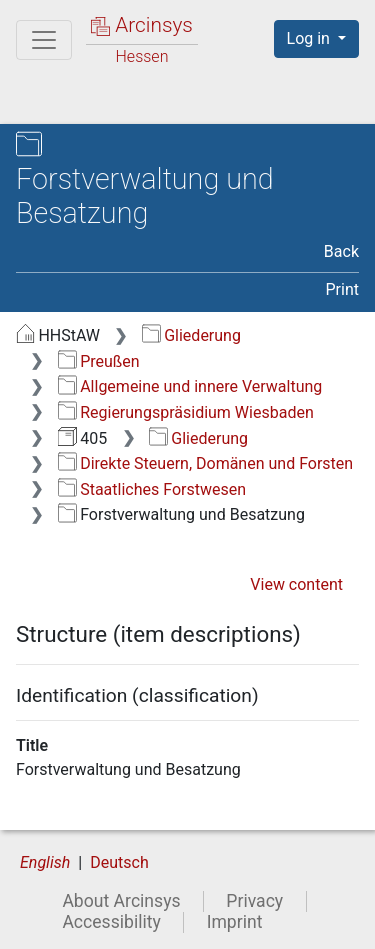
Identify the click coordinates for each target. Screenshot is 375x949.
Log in (310, 38)
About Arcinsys (121, 901)
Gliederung (191, 335)
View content (296, 584)
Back (341, 251)
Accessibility (111, 922)
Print (342, 289)
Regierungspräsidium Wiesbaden (186, 412)
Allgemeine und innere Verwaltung (190, 386)
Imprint (235, 922)
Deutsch (119, 862)
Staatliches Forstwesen (152, 489)
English (45, 862)
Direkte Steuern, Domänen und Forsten (205, 463)
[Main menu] (44, 40)
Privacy (254, 901)
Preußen (99, 361)
